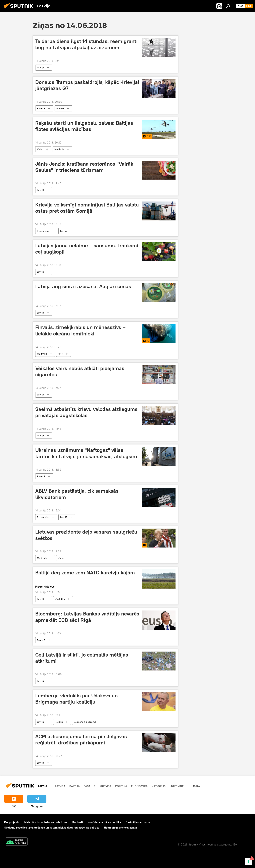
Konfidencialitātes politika (104, 822)
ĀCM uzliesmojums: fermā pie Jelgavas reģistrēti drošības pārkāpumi (81, 740)
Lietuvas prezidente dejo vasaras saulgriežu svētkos (86, 535)
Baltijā (75, 786)
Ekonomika (43, 231)
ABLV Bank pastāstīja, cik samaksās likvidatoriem (77, 494)
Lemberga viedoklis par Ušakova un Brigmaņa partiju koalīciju (76, 699)
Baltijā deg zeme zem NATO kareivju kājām (85, 573)
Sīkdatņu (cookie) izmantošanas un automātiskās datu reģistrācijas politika (52, 828)
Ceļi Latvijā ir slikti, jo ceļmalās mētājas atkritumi (82, 658)
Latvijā (40, 67)
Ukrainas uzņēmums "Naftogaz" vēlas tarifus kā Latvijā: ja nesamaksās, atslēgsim (86, 453)
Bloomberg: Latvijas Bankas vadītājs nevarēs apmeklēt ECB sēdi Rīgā (87, 617)
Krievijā (105, 786)
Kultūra (194, 786)
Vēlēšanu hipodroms (85, 722)
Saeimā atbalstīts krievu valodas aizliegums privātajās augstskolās (86, 412)
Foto (60, 354)
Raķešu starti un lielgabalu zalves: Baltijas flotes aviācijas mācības (84, 126)
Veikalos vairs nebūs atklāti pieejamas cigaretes (80, 371)
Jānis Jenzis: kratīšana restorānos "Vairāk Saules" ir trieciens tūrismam (84, 167)
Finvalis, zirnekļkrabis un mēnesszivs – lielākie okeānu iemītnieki (80, 330)
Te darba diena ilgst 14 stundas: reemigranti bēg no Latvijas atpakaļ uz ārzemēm (86, 44)
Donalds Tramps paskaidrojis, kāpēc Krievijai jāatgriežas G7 (87, 85)
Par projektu (12, 822)
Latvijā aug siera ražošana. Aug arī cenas (83, 286)
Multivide (59, 149)
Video (40, 149)
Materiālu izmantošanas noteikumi (46, 822)
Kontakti (78, 822)
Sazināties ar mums (138, 822)
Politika (60, 108)
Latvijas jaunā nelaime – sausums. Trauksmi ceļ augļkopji (87, 249)
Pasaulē (41, 108)
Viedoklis (60, 599)
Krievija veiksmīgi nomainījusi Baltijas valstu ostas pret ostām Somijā (87, 208)
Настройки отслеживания (120, 828)
